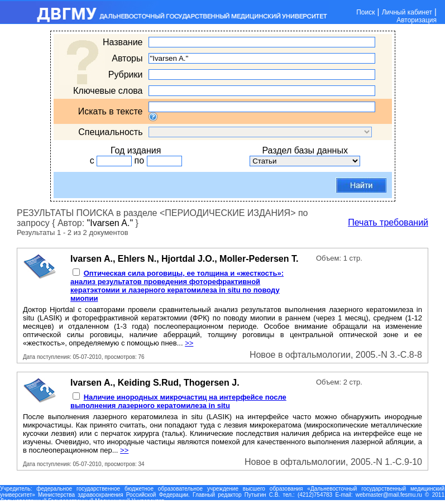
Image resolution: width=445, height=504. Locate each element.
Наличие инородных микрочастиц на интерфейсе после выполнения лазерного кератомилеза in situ (178, 401)
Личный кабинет (407, 12)
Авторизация (417, 20)
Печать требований (388, 222)
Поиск (365, 12)
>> (189, 343)
